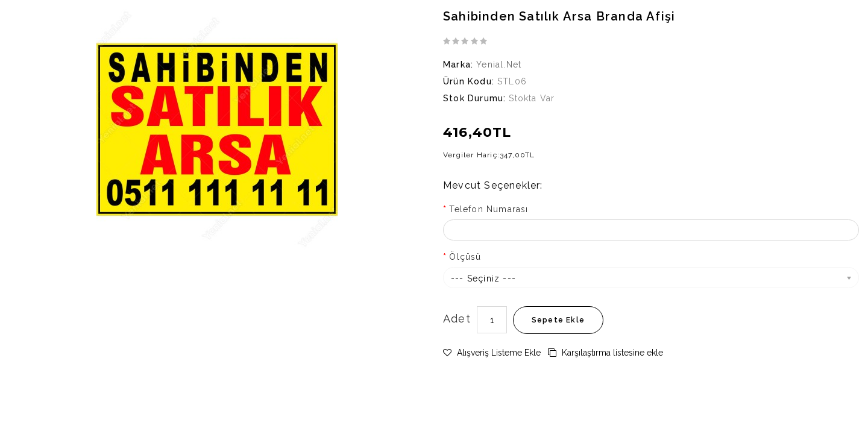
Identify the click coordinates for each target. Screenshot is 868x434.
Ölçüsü (465, 257)
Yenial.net (499, 64)
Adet (457, 319)
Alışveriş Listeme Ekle (492, 353)
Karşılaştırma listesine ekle (605, 353)
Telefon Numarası (489, 209)
